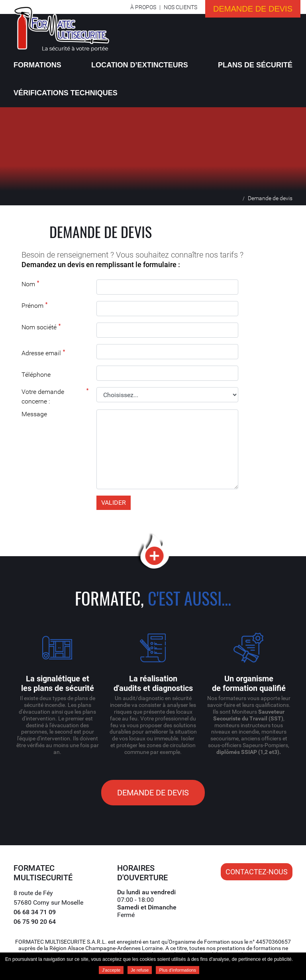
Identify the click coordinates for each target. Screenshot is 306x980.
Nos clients (180, 7)
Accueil (236, 198)
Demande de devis (253, 9)
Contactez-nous (257, 872)
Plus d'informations (178, 970)
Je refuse (140, 970)
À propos (143, 7)
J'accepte (111, 970)
